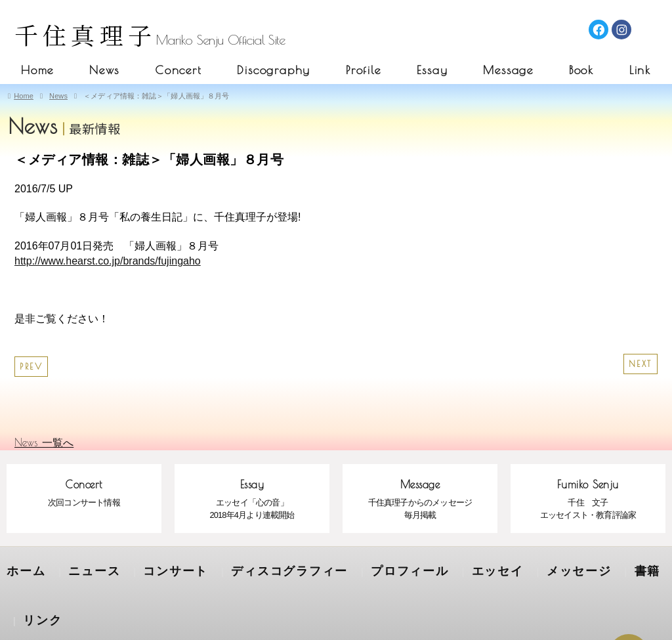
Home (37, 70)
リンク (590, 569)
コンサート (149, 569)
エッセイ (415, 569)
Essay (432, 70)
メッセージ (483, 569)
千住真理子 (85, 34)
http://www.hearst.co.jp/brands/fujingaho (108, 261)
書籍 (542, 569)
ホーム (22, 569)
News (104, 70)
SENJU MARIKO (335, 615)
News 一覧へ (44, 442)
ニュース (80, 569)
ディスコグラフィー (242, 569)
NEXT (640, 364)
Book (581, 70)
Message (508, 70)
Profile (364, 70)
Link (640, 70)
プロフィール (341, 569)
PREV (31, 367)
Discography (274, 70)
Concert (178, 70)
